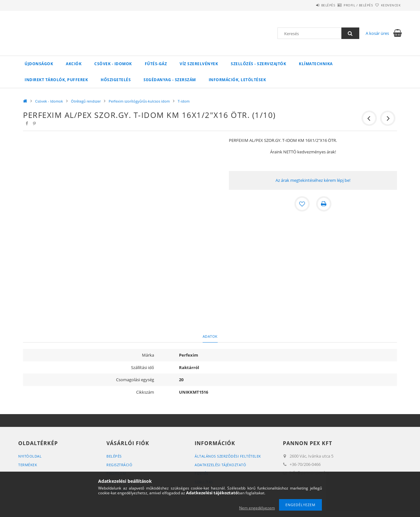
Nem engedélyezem (257, 508)
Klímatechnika (316, 64)
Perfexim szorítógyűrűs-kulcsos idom (139, 101)
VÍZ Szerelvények (199, 64)
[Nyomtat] (324, 204)
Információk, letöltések (237, 80)
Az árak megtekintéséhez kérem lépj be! (313, 180)
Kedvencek (387, 5)
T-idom (184, 101)
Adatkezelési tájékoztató (220, 465)
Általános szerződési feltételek (228, 456)
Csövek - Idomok (113, 64)
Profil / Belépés (348, 5)
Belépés (310, 5)
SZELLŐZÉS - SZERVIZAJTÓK (258, 64)
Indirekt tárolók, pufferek (56, 80)
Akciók (74, 64)
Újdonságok (39, 64)
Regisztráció (119, 465)
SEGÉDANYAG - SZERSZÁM (170, 80)
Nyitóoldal (30, 456)
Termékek (28, 465)
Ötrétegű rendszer (86, 101)
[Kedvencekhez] (302, 204)
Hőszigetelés (116, 80)
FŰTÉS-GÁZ (156, 64)
